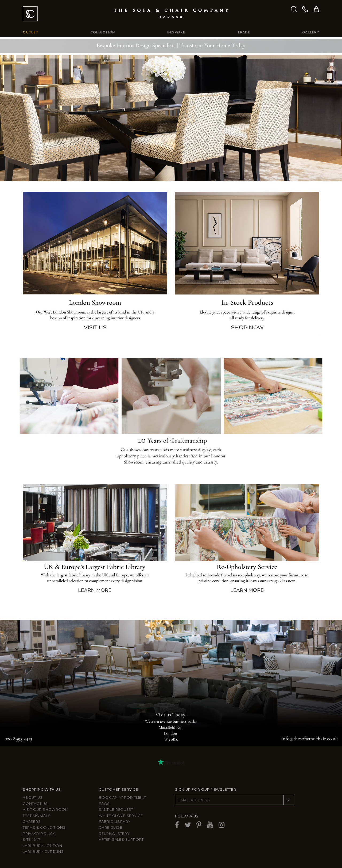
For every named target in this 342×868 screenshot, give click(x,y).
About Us (33, 798)
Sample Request (116, 810)
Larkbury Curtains (43, 852)
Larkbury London (42, 846)
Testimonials (37, 816)
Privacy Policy (39, 834)
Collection (103, 32)
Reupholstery (114, 834)
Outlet (31, 32)
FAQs (104, 804)
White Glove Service (121, 816)
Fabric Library (115, 822)
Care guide (111, 827)
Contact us (35, 804)
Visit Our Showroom (45, 810)
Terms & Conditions (44, 827)
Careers (32, 822)
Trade (244, 32)
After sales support (121, 840)
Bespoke (176, 32)
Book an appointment (123, 798)
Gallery (311, 32)
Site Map (31, 840)
